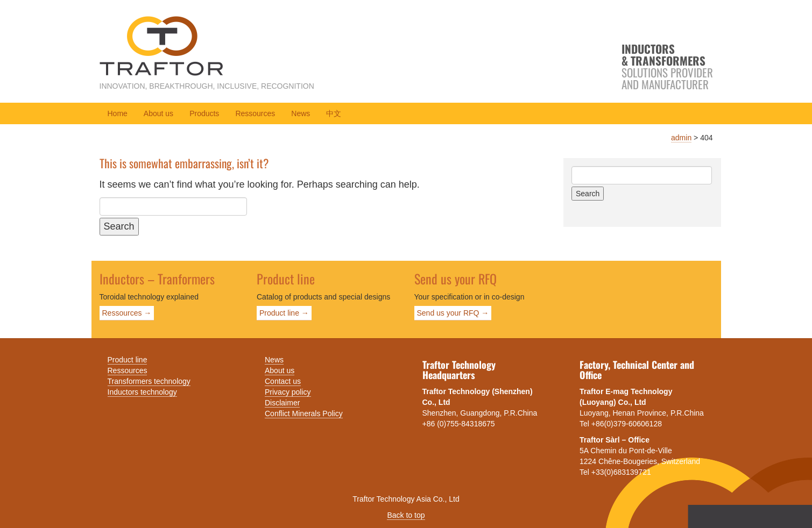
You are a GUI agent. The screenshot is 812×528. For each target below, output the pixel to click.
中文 (334, 113)
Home (118, 113)
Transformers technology (149, 381)
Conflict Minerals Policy (304, 413)
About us (158, 113)
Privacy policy (288, 392)
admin (681, 138)
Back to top (406, 515)
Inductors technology (142, 392)
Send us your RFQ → (453, 313)
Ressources (255, 113)
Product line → (284, 313)
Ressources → (127, 313)
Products (204, 113)
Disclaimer (282, 403)
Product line (128, 360)
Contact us (283, 381)
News (301, 113)
